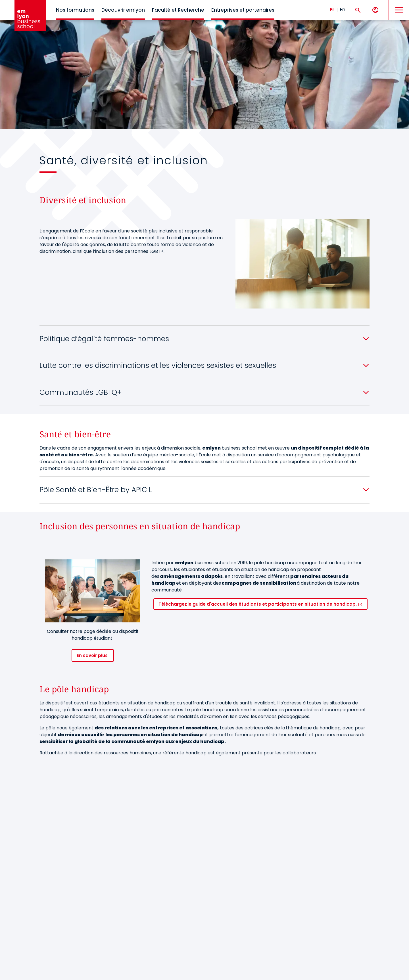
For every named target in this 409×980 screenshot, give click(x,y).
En (343, 10)
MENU (398, 6)
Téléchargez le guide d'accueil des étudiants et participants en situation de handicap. (258, 604)
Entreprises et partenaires (243, 10)
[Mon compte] (375, 10)
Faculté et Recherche (178, 10)
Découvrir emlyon (123, 10)
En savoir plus (93, 655)
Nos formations (75, 10)
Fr (332, 10)
